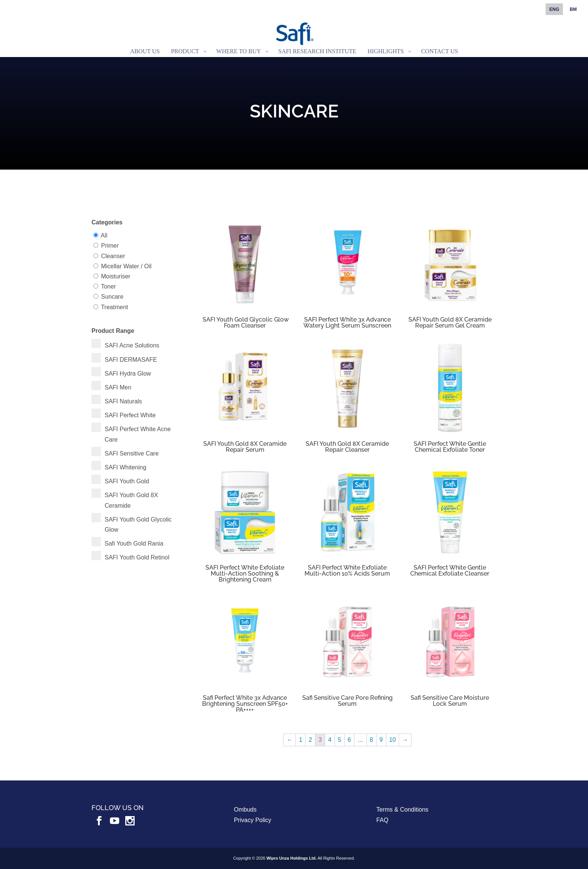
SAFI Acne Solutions (132, 345)
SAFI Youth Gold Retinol (137, 557)
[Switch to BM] (573, 11)
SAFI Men (118, 387)
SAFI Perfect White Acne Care (138, 434)
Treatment (114, 307)
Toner (108, 286)
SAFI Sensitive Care (132, 453)
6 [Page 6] (349, 740)
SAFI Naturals (123, 401)
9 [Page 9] (381, 740)
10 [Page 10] (393, 740)
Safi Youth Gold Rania (134, 544)
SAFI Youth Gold (127, 481)
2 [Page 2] (310, 740)
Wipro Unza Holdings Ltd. (292, 858)
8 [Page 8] (371, 740)
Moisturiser (115, 276)
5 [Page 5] (340, 740)
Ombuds (245, 810)
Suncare (112, 297)
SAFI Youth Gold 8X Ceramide (131, 500)
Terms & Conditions (403, 810)
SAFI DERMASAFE (131, 360)
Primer (110, 246)
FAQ (382, 820)
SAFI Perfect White (130, 415)
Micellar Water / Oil (126, 266)
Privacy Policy (253, 820)
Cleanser (113, 256)
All (104, 235)
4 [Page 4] (330, 740)
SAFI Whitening (125, 467)
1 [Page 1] (301, 740)
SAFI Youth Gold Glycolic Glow (138, 525)
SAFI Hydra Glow (128, 374)
